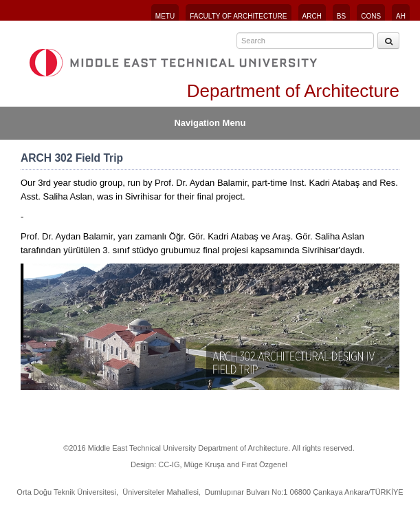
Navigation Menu (210, 123)
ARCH (312, 16)
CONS (371, 16)
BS (341, 16)
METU (165, 16)
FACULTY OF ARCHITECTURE (238, 16)
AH (401, 16)
